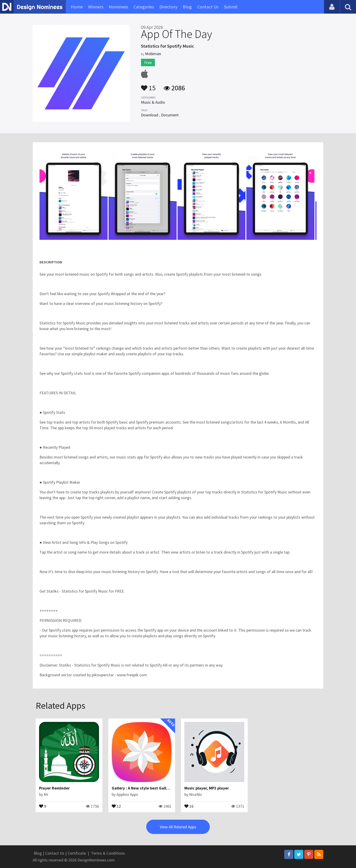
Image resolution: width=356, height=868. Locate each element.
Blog (187, 7)
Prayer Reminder (54, 788)
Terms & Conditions (108, 853)
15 (148, 86)
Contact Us (208, 7)
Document (170, 115)
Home (77, 7)
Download (150, 115)
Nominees (118, 7)
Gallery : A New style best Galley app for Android (156, 788)
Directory (168, 7)
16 (189, 806)
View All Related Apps (178, 827)
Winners (96, 7)
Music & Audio (153, 102)
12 (116, 806)
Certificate (77, 853)
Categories (144, 7)
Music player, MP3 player (207, 788)
